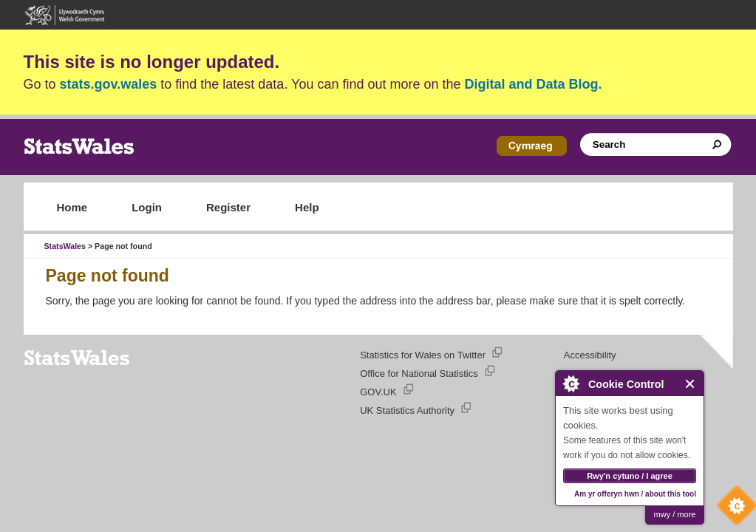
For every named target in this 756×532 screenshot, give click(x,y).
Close (691, 384)
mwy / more (675, 514)
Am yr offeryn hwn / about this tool (635, 494)
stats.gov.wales (109, 84)
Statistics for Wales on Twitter (423, 355)
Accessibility (590, 355)
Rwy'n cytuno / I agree (630, 476)
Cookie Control (733, 509)
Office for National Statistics (419, 374)
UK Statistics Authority (407, 410)
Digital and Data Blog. (534, 84)
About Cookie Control (571, 383)
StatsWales (65, 246)
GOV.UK (378, 392)
